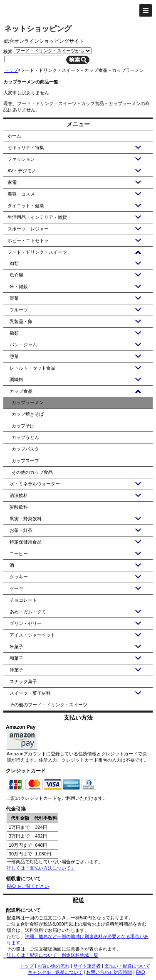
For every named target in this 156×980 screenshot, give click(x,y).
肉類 (14, 263)
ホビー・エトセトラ (28, 240)
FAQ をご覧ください (28, 886)
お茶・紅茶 (21, 530)
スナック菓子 (23, 681)
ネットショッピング (38, 29)
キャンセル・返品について (55, 972)
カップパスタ (25, 449)
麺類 (14, 333)
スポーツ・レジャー (28, 229)
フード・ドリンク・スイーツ (37, 252)
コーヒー (19, 554)
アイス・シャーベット (32, 635)
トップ (11, 70)
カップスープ (25, 461)
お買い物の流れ (53, 966)
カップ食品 (21, 391)
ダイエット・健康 (26, 206)
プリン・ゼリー (26, 623)
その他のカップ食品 (32, 472)
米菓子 (16, 647)
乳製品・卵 (21, 321)
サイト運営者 (87, 966)
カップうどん (25, 437)
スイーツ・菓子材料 (30, 693)
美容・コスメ (21, 194)
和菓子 (16, 658)
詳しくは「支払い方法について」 (41, 868)
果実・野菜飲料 (26, 519)
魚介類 (16, 275)
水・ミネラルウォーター (35, 484)
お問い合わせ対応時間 (109, 972)
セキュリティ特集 (26, 147)
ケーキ (16, 588)
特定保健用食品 (26, 542)
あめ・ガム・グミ (28, 612)
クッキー (19, 577)
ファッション (21, 159)
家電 (12, 182)
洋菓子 (16, 670)
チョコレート (23, 600)
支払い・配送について (127, 966)
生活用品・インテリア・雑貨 (37, 217)
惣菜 (14, 356)
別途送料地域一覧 (80, 955)
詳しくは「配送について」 (34, 955)
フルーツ (19, 310)
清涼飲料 (19, 495)
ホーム (14, 136)
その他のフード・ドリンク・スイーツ (48, 705)
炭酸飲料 (19, 507)
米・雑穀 (19, 287)
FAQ (140, 972)
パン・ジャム (23, 345)
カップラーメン (28, 402)
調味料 (16, 380)
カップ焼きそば (28, 414)
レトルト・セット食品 (32, 368)
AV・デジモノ (22, 171)
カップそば (23, 426)
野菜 (14, 298)
